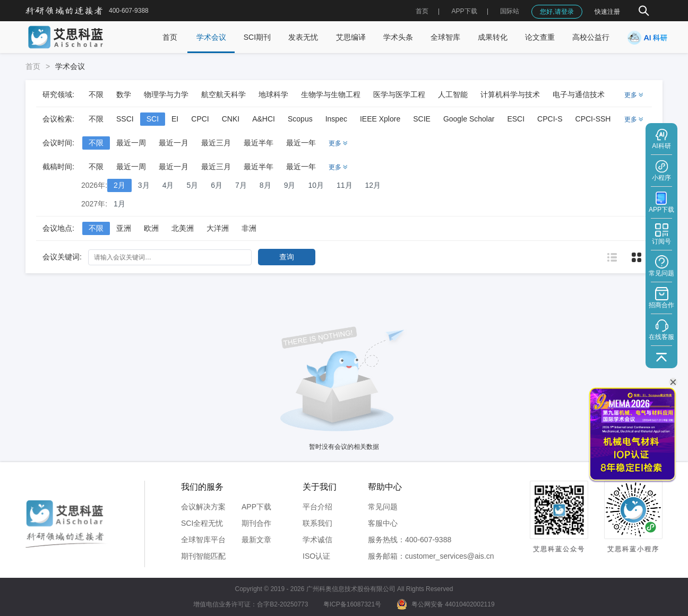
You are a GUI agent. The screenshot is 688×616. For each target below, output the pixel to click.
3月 (144, 185)
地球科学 (273, 94)
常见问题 (383, 507)
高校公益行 (591, 37)
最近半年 (259, 143)
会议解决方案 (203, 507)
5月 (192, 185)
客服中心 (383, 523)
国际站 (510, 11)
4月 (168, 185)
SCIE (422, 119)
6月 (217, 185)
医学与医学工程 (399, 94)
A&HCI (264, 119)
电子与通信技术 (579, 94)
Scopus (300, 119)
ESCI (516, 119)
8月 (265, 185)
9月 (290, 185)
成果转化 (493, 37)
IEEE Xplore (380, 119)
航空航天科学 (223, 94)
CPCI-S (550, 119)
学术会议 (211, 37)
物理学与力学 (166, 94)
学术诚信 (317, 540)
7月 (241, 185)
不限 (96, 94)
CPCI (200, 119)
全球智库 (445, 37)
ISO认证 (316, 556)
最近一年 (301, 143)
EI (175, 119)
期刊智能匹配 (203, 556)
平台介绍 (317, 507)
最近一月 (174, 143)
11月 (345, 185)
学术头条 (398, 37)
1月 (119, 204)
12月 (373, 185)
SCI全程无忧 (202, 523)
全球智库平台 (203, 540)
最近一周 (131, 143)
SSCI (125, 119)
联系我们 (317, 523)
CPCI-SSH (593, 119)
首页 (422, 11)
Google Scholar (469, 119)
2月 (119, 185)
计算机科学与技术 (510, 94)
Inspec (336, 119)
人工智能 (453, 94)
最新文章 (256, 540)
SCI (153, 119)
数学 (124, 94)
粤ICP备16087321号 (352, 604)
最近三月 (216, 143)
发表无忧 (303, 37)
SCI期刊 (257, 37)
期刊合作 (256, 523)
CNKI (231, 119)
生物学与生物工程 (331, 94)
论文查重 (540, 37)
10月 (316, 185)
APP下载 (256, 507)
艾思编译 (351, 37)
